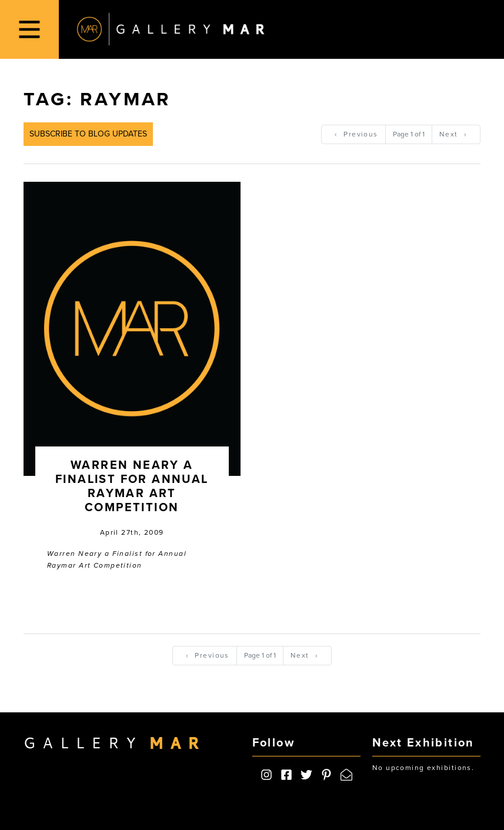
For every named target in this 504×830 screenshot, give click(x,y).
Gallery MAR (171, 29)
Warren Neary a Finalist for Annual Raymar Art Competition (132, 486)
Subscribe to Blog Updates (88, 134)
